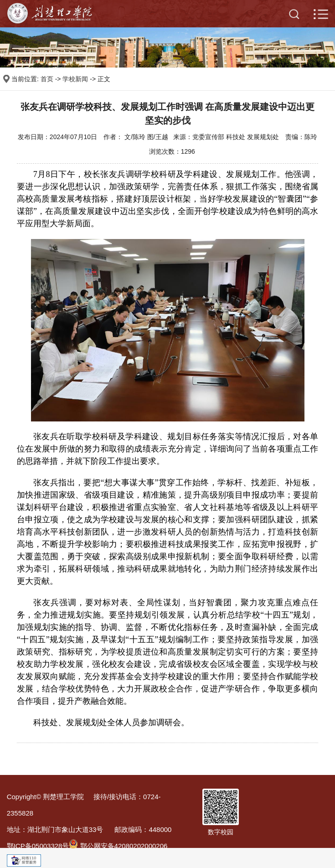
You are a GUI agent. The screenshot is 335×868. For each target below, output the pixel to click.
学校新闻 (75, 79)
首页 (47, 79)
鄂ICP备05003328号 (38, 846)
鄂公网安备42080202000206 (118, 846)
